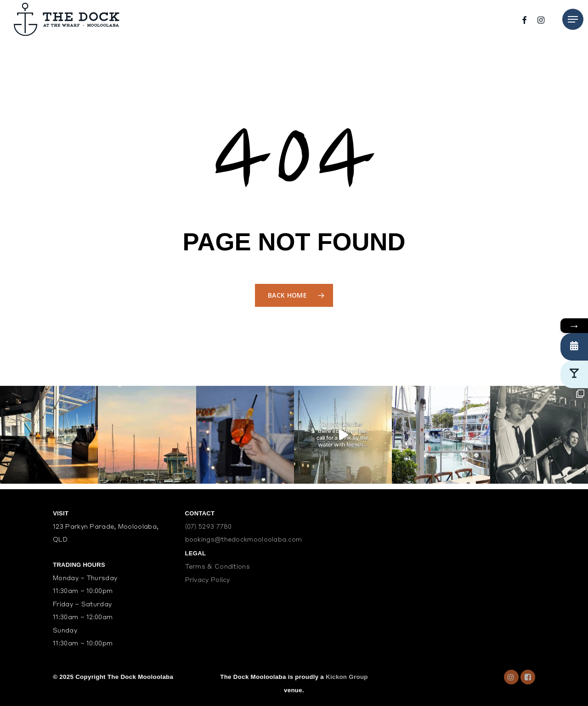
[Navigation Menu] (573, 19)
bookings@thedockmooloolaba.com (244, 540)
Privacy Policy (208, 580)
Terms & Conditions (218, 567)
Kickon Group (347, 677)
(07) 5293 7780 (209, 527)
